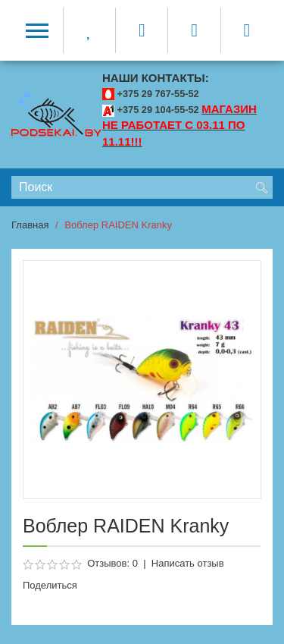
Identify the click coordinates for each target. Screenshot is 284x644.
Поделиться (50, 585)
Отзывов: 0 (112, 563)
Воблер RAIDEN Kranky (118, 225)
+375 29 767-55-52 (158, 94)
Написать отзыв (188, 563)
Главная (30, 225)
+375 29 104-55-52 (158, 110)
